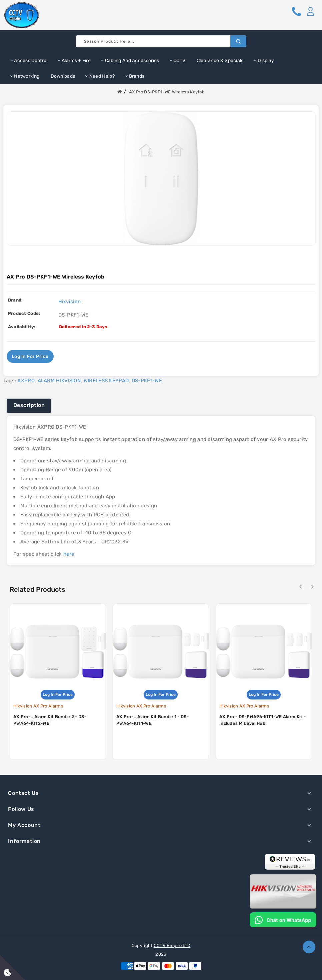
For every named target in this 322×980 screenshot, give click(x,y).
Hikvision (70, 302)
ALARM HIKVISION (59, 381)
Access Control (29, 61)
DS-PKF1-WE (147, 381)
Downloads (62, 76)
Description (29, 405)
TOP (309, 947)
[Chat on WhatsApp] (283, 919)
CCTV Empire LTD (172, 945)
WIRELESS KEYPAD (106, 381)
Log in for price (30, 356)
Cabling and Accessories (130, 61)
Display (264, 61)
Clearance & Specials (219, 61)
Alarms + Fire (74, 61)
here (69, 554)
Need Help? (100, 76)
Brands (134, 76)
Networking (25, 76)
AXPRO (26, 381)
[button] (310, 11)
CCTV (177, 61)
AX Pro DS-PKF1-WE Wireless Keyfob (167, 92)
